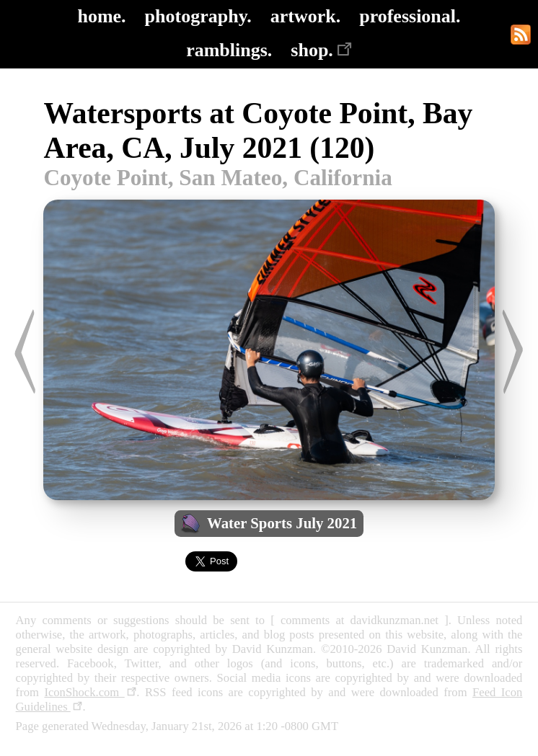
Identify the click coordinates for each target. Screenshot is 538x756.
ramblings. (229, 50)
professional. (410, 16)
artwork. (305, 16)
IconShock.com (90, 692)
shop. (321, 50)
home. (101, 16)
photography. (198, 16)
